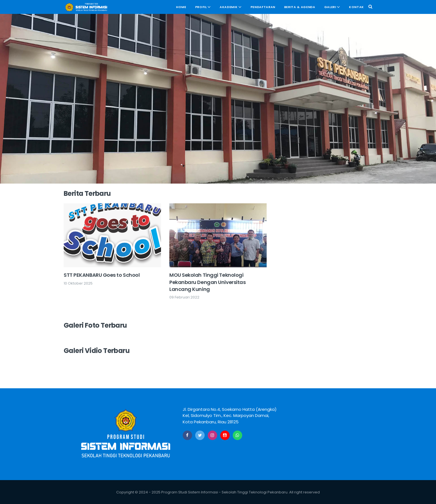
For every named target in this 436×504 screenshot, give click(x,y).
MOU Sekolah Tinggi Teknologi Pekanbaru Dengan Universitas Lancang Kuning (207, 282)
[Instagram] (212, 435)
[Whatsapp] (237, 435)
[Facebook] (187, 435)
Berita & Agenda (300, 7)
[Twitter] (200, 435)
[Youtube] (225, 435)
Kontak (356, 7)
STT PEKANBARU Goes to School (102, 275)
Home (181, 7)
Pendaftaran (263, 7)
